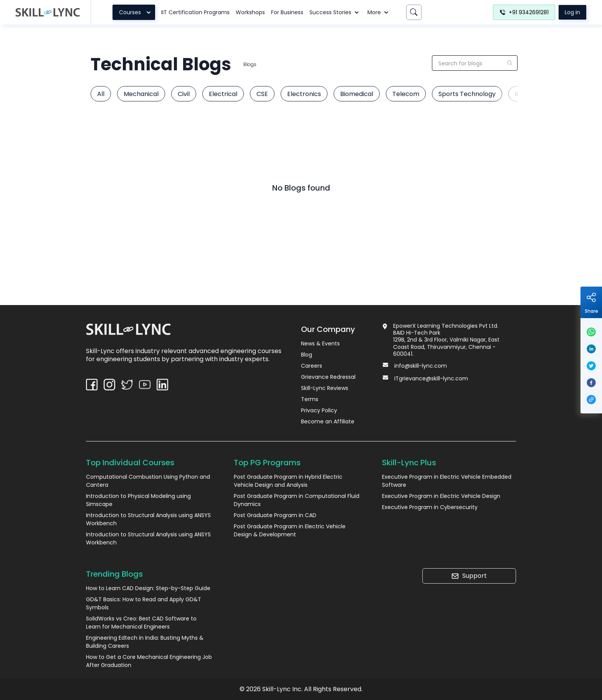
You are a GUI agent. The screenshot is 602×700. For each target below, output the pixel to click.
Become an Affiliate (328, 421)
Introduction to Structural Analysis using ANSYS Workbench (148, 519)
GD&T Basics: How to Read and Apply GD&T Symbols (144, 603)
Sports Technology (467, 94)
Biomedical (357, 94)
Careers (312, 366)
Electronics (304, 94)
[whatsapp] (591, 332)
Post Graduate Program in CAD (275, 515)
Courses (136, 12)
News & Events (320, 343)
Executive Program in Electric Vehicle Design (441, 496)
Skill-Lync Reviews (325, 388)
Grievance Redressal (328, 377)
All (101, 94)
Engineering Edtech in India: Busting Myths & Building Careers (145, 642)
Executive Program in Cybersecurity (430, 507)
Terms (310, 399)
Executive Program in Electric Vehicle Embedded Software (447, 481)
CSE (262, 94)
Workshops (250, 12)
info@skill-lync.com (421, 366)
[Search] (414, 12)
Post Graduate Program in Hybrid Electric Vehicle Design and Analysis (288, 481)
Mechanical (141, 94)
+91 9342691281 (524, 12)
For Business (287, 12)
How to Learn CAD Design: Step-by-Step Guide (148, 588)
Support (469, 576)
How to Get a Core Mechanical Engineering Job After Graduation (149, 661)
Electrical (223, 94)
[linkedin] (591, 349)
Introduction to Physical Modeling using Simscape (138, 500)
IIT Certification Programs (195, 12)
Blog (307, 355)
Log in (572, 12)
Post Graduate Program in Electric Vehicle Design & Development (290, 530)
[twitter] (591, 366)
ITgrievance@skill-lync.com (431, 378)
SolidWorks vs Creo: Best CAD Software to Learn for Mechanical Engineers (141, 623)
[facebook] (591, 383)
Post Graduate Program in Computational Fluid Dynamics (297, 500)
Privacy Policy (319, 410)
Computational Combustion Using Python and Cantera (148, 481)
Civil (184, 94)
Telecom (406, 94)
